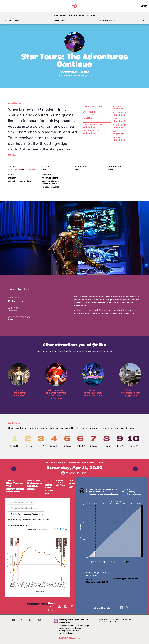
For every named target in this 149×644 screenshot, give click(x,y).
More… (12, 155)
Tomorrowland (15, 170)
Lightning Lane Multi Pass (20, 181)
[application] (38, 561)
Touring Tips (59, 21)
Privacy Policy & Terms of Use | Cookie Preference (116, 622)
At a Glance (14, 21)
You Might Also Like (108, 21)
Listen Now (70, 638)
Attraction (69, 72)
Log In (144, 6)
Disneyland (83, 72)
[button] (143, 21)
